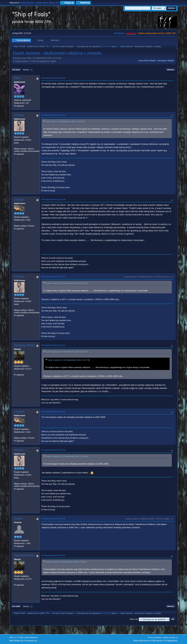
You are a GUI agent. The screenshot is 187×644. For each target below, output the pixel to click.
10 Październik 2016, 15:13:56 (53, 78)
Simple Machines (31, 637)
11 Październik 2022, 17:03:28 (53, 519)
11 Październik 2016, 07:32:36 (53, 450)
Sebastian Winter (24, 345)
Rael (17, 78)
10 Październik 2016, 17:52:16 (53, 115)
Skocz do (134, 619)
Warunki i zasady (161, 637)
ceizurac (19, 115)
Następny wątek (166, 61)
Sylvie (114, 47)
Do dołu (16, 70)
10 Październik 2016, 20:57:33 (53, 277)
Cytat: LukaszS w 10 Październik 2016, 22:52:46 (67, 457)
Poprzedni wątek (147, 61)
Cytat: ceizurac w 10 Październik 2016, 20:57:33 (67, 352)
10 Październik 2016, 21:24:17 (53, 345)
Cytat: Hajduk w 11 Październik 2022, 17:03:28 (66, 562)
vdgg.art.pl (131, 33)
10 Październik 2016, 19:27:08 (53, 199)
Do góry (16, 606)
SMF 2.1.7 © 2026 (16, 637)
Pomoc (151, 637)
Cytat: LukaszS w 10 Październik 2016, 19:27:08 (67, 283)
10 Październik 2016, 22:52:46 (53, 412)
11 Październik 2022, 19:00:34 (53, 555)
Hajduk (18, 519)
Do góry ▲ (173, 637)
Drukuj (171, 70)
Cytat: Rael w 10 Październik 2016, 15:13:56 (65, 122)
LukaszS (19, 200)
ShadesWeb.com (31, 641)
